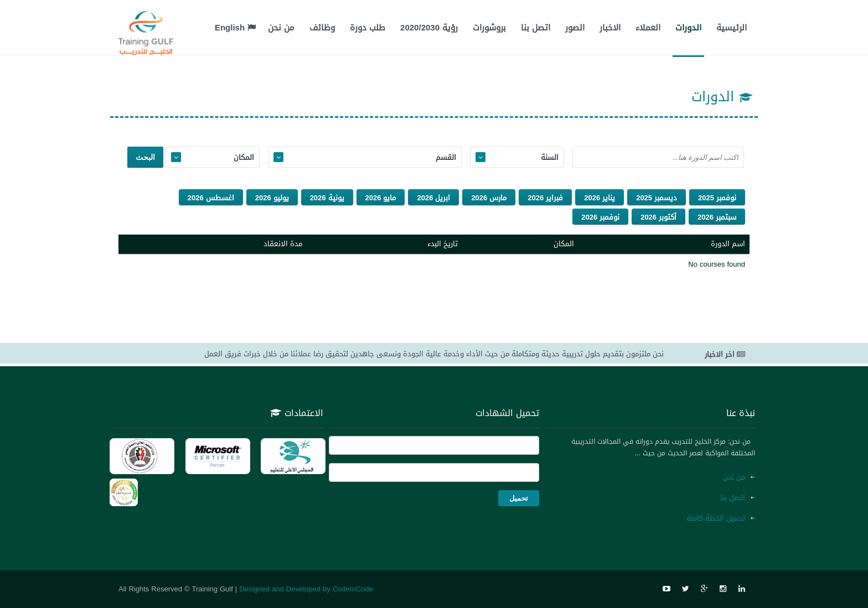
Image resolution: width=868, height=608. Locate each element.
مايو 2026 (381, 198)
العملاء (648, 28)
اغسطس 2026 (211, 198)
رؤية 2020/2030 (429, 28)
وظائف (322, 28)
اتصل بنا (536, 28)
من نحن (281, 28)
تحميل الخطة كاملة (716, 518)
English (235, 28)
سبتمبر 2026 (717, 217)
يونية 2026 (327, 198)
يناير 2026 (600, 198)
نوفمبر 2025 (717, 198)
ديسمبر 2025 (657, 198)
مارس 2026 (489, 198)
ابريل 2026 (433, 198)
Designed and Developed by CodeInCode (306, 589)
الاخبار (610, 28)
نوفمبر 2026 (600, 217)
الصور (575, 28)
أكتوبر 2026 (658, 217)
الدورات (688, 28)
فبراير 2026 (545, 198)
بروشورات (489, 28)
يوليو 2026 (272, 198)
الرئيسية (732, 28)
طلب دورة (368, 28)
